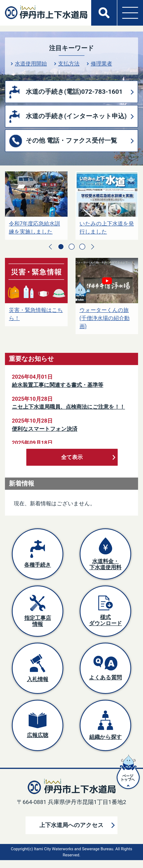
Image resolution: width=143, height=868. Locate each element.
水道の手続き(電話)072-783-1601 (74, 92)
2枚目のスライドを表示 (72, 247)
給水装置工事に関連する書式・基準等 (58, 385)
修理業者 (101, 64)
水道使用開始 (31, 64)
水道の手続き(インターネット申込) (76, 116)
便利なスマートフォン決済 (45, 429)
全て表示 (72, 457)
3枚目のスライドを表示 (82, 247)
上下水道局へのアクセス (71, 825)
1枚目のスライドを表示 (61, 247)
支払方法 (69, 64)
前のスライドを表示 (50, 247)
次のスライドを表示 (93, 247)
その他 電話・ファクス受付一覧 (71, 140)
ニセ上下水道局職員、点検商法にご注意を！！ (68, 407)
